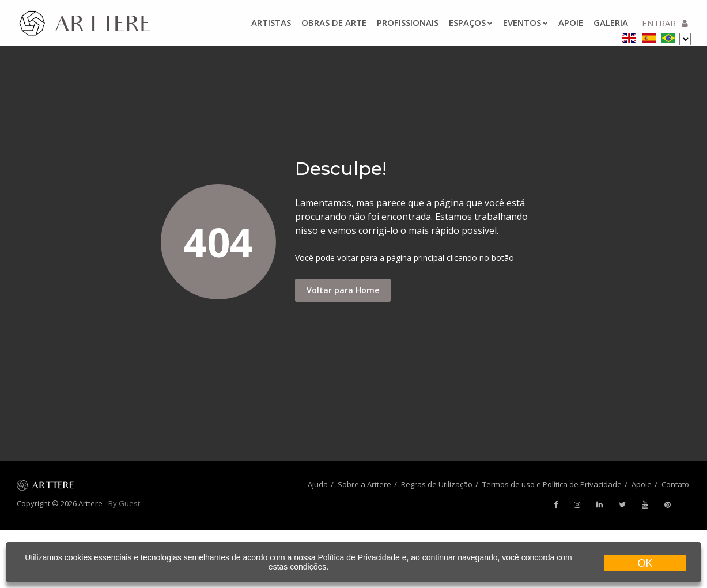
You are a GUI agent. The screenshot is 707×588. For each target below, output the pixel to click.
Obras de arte (334, 22)
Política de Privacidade (358, 557)
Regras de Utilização (437, 484)
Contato (675, 484)
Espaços (471, 22)
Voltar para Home (343, 290)
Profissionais (408, 22)
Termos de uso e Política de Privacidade (552, 484)
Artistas (271, 22)
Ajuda (318, 484)
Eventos (525, 22)
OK (645, 563)
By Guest (124, 503)
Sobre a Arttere (364, 484)
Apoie (571, 22)
